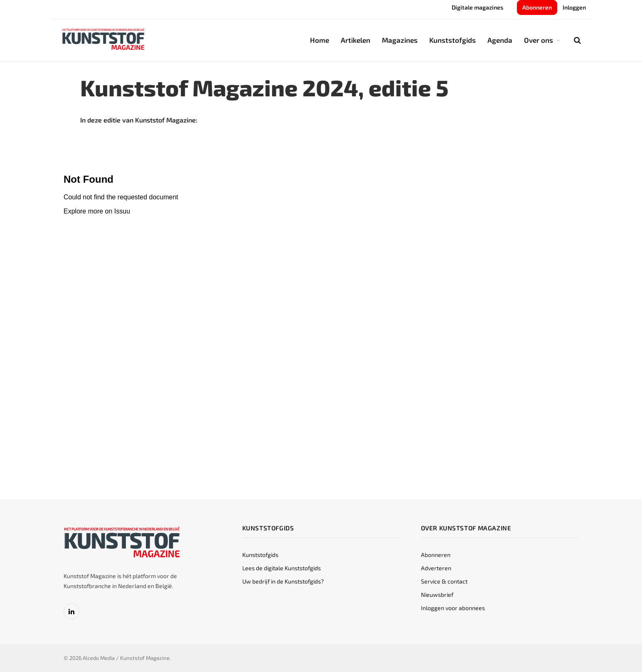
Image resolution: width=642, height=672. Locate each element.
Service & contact (444, 581)
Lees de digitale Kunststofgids (282, 568)
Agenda (500, 40)
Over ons (539, 40)
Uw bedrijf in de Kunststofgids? (283, 581)
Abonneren (537, 7)
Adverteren (436, 568)
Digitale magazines (477, 7)
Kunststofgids (453, 40)
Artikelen (355, 40)
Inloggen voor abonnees (453, 608)
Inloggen (574, 7)
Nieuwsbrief (437, 595)
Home (320, 40)
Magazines (400, 40)
